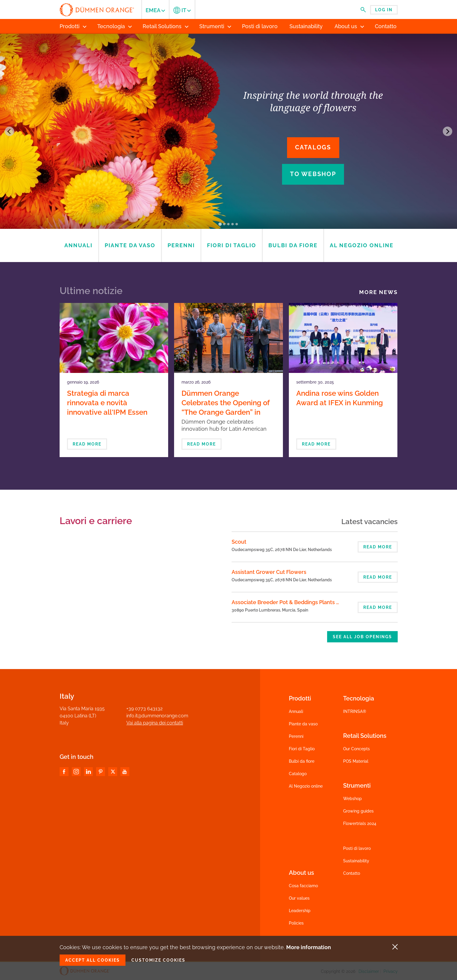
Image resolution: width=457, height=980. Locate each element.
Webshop (352, 799)
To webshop (313, 174)
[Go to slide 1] (220, 224)
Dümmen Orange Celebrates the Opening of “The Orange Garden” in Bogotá (226, 407)
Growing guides (358, 811)
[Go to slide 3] (229, 224)
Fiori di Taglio (302, 749)
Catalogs (313, 147)
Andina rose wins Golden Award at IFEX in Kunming (340, 398)
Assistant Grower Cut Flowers (269, 572)
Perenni (296, 736)
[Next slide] (448, 131)
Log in (384, 10)
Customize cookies (158, 960)
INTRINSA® (355, 711)
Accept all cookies (93, 960)
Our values (299, 898)
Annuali (296, 711)
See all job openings (362, 637)
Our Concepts (356, 749)
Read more (87, 444)
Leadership (300, 911)
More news (378, 292)
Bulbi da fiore (302, 761)
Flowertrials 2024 (360, 823)
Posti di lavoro (357, 848)
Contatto (352, 873)
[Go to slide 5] (237, 224)
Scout (239, 542)
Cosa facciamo (303, 886)
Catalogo (298, 774)
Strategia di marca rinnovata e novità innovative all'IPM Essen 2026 (107, 407)
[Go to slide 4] (233, 224)
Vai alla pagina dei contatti (155, 723)
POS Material (356, 761)
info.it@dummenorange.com (157, 716)
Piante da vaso (303, 724)
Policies (296, 923)
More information (309, 947)
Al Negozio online (306, 786)
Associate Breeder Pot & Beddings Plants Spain (291, 602)
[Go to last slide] (9, 131)
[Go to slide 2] (224, 224)
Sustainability (356, 861)
